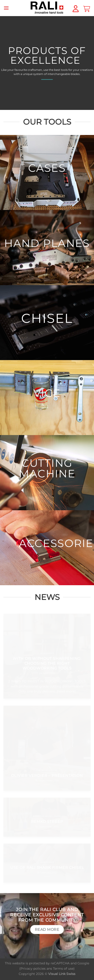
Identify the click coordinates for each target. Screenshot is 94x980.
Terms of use (63, 969)
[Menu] (6, 8)
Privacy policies (33, 969)
